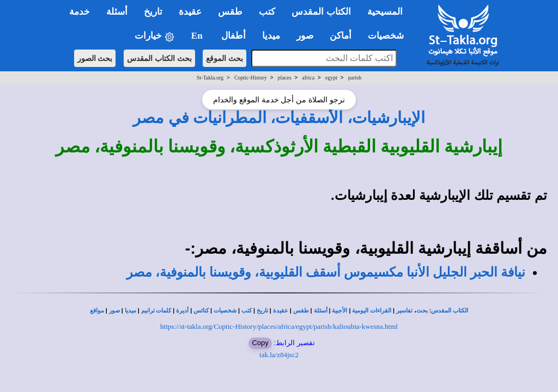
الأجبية (339, 311)
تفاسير (404, 311)
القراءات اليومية (372, 311)
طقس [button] (230, 12)
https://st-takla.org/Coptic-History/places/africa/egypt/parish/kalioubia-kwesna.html (279, 326)
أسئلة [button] (117, 12)
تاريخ (262, 311)
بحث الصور (95, 58)
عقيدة (281, 311)
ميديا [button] (271, 36)
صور (114, 311)
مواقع (97, 311)
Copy (260, 343)
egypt (331, 78)
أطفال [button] (233, 36)
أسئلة (321, 311)
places (285, 78)
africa (308, 78)
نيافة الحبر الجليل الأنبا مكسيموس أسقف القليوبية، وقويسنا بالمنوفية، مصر (326, 272)
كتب (247, 311)
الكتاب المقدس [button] (321, 12)
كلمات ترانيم (156, 311)
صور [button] (305, 36)
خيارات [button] (155, 36)
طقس (301, 311)
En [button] (198, 36)
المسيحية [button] (385, 12)
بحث (422, 311)
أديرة (182, 311)
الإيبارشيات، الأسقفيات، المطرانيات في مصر (279, 118)
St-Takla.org (210, 78)
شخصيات (225, 311)
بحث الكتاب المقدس (159, 58)
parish (355, 78)
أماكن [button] (341, 36)
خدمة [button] (80, 12)
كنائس (201, 311)
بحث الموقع (225, 58)
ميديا (131, 311)
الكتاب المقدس (450, 311)
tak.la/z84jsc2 (279, 355)
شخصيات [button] (389, 36)
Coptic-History (251, 78)
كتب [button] (267, 12)
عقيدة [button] (190, 12)
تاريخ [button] (153, 12)
